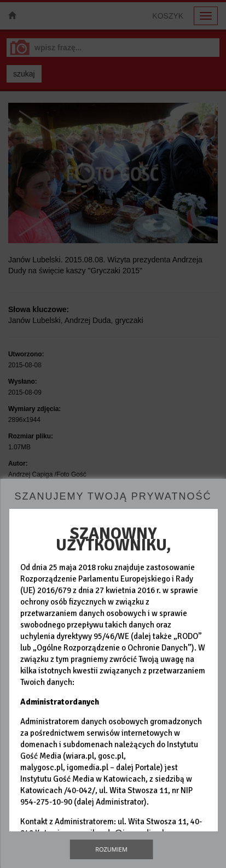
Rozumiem (111, 849)
